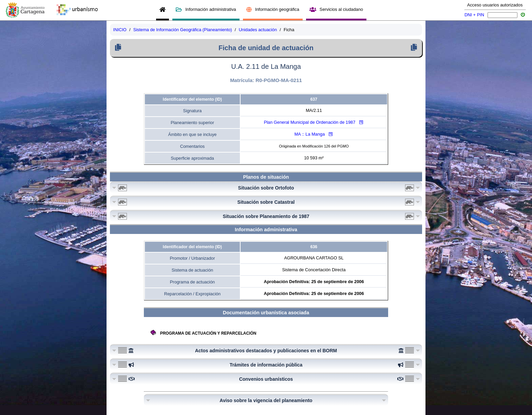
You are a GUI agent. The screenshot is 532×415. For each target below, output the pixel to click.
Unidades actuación (258, 30)
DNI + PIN (474, 15)
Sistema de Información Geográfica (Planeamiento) (183, 30)
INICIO (120, 30)
